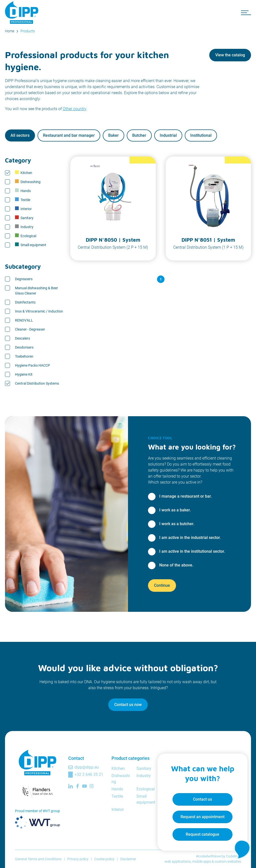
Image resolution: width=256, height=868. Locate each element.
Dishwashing (28, 182)
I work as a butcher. (177, 524)
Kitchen (24, 173)
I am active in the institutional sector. (192, 551)
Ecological (26, 236)
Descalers (22, 338)
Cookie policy (104, 859)
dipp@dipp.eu (87, 767)
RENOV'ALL (24, 320)
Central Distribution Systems (37, 383)
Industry (24, 227)
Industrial (168, 135)
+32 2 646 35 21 (89, 774)
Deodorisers (24, 347)
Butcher (139, 135)
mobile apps (202, 861)
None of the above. (176, 565)
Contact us (202, 799)
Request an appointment (202, 817)
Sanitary (24, 218)
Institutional (201, 135)
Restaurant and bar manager (69, 135)
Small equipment (31, 245)
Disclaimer (128, 859)
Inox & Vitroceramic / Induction (39, 311)
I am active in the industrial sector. (190, 538)
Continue (162, 585)
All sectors (20, 135)
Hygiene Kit (24, 374)
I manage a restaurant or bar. (185, 496)
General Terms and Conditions (38, 859)
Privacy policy (78, 859)
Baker (113, 135)
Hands (23, 191)
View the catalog (230, 55)
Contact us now (128, 705)
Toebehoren (24, 356)
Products (28, 31)
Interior (23, 209)
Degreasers (24, 279)
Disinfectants (25, 302)
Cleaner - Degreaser (30, 329)
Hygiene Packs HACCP (32, 365)
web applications (178, 861)
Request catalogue (202, 834)
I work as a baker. (175, 510)
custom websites (228, 861)
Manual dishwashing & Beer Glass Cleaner (36, 291)
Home (10, 31)
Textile (23, 200)
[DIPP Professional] (22, 13)
